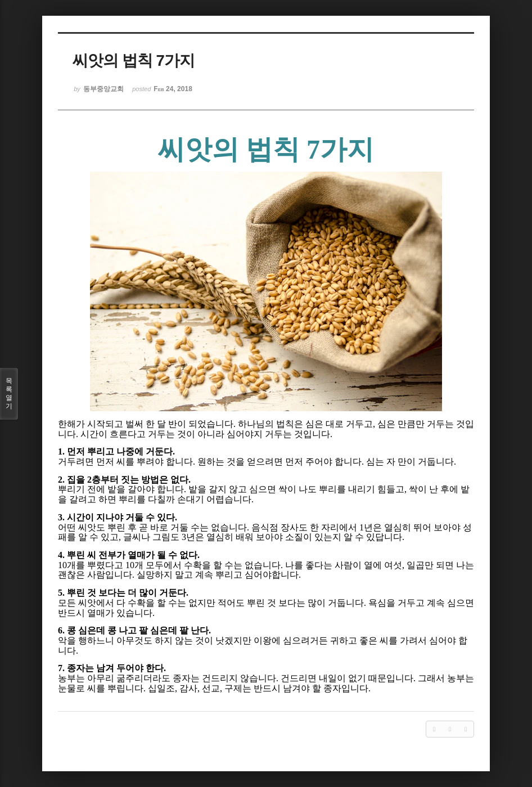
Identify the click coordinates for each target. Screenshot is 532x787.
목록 (9, 394)
